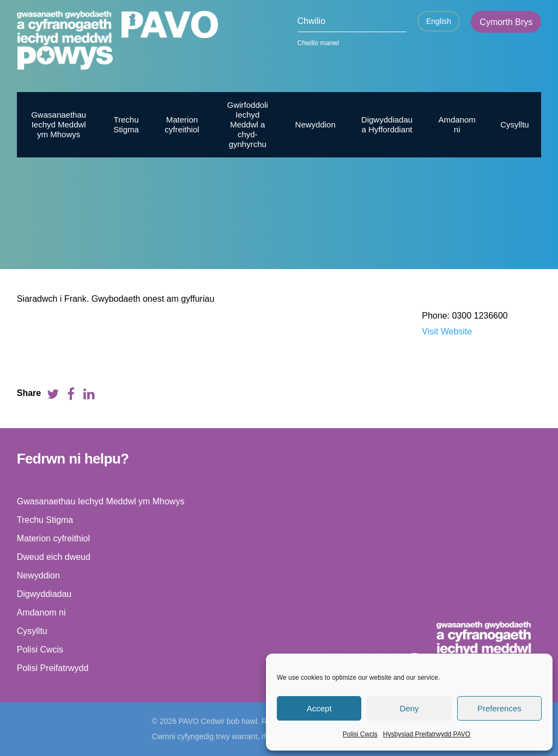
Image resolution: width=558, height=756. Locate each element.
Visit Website (447, 331)
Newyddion (316, 124)
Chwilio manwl (319, 43)
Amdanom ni (457, 124)
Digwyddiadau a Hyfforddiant (387, 124)
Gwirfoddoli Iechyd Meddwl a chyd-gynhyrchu (248, 124)
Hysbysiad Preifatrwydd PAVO (427, 734)
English (439, 21)
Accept (319, 708)
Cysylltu (515, 124)
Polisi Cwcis (360, 734)
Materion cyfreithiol (182, 124)
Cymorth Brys (506, 22)
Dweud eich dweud (54, 557)
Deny (409, 708)
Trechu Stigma (126, 124)
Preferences (499, 708)
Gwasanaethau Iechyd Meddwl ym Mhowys (59, 124)
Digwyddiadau (44, 594)
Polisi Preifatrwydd (53, 668)
